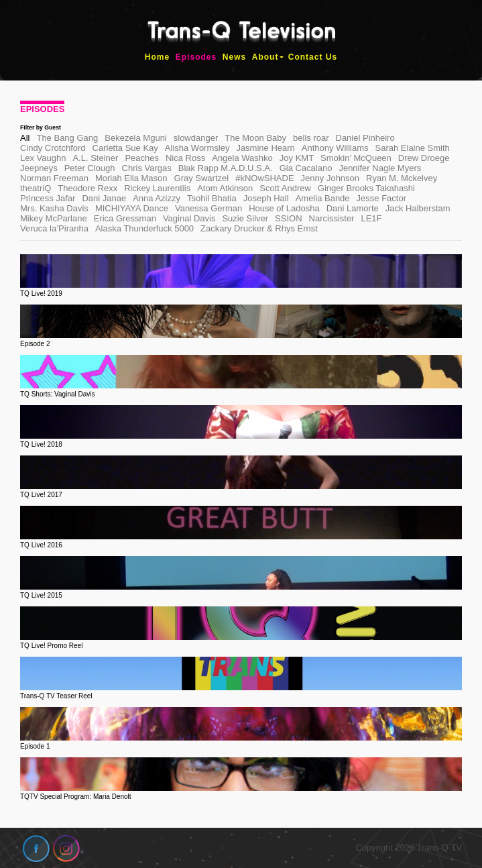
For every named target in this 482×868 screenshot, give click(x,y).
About (265, 57)
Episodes (196, 57)
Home (157, 57)
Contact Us (313, 57)
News (234, 57)
